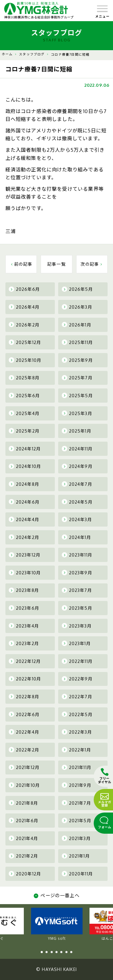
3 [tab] (52, 952)
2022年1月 (76, 750)
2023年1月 (76, 643)
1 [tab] (42, 952)
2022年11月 (77, 661)
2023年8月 (24, 590)
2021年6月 (24, 820)
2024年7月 (77, 484)
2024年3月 (77, 519)
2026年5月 (77, 289)
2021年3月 (76, 838)
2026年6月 (24, 289)
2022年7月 (77, 696)
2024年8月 (24, 484)
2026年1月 (77, 325)
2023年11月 (77, 555)
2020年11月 (77, 874)
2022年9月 (77, 679)
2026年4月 (24, 307)
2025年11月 (77, 342)
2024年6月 (24, 502)
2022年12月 (25, 661)
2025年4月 (24, 413)
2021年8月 (23, 803)
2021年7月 (76, 803)
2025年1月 (77, 431)
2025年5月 (77, 395)
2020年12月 (25, 874)
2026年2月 (24, 325)
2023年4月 (24, 626)
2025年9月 (77, 360)
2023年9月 (77, 573)
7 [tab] (71, 952)
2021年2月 (23, 856)
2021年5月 (77, 820)
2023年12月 (25, 555)
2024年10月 (25, 466)
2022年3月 (77, 732)
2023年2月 (24, 643)
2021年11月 (77, 767)
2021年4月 (23, 838)
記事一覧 (56, 264)
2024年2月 (24, 537)
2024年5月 (77, 502)
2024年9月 (77, 466)
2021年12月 (24, 767)
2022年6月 (24, 714)
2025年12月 (25, 342)
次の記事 (92, 264)
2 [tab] (47, 952)
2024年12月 (25, 449)
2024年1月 (76, 537)
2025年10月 (25, 360)
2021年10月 (24, 785)
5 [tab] (61, 952)
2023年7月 (77, 590)
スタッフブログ (32, 54)
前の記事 (21, 264)
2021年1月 (76, 856)
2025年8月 (24, 378)
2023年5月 (77, 608)
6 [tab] (66, 952)
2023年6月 (24, 608)
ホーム (7, 54)
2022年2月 (24, 750)
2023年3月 (77, 626)
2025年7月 (77, 378)
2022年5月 (77, 714)
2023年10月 (25, 573)
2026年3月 (77, 307)
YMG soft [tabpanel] (57, 924)
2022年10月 (25, 679)
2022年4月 (24, 732)
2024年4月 (24, 519)
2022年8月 (24, 696)
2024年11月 (77, 449)
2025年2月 (24, 431)
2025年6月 (24, 395)
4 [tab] (56, 952)
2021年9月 (77, 785)
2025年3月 (77, 413)
